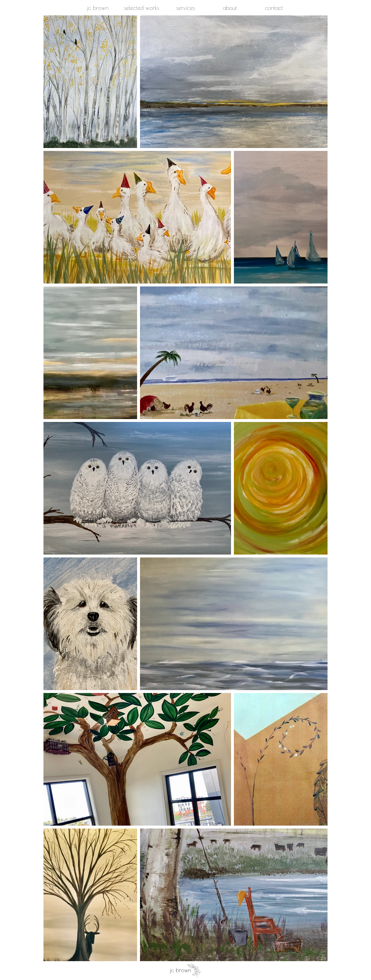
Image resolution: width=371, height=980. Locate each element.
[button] (141, 8)
